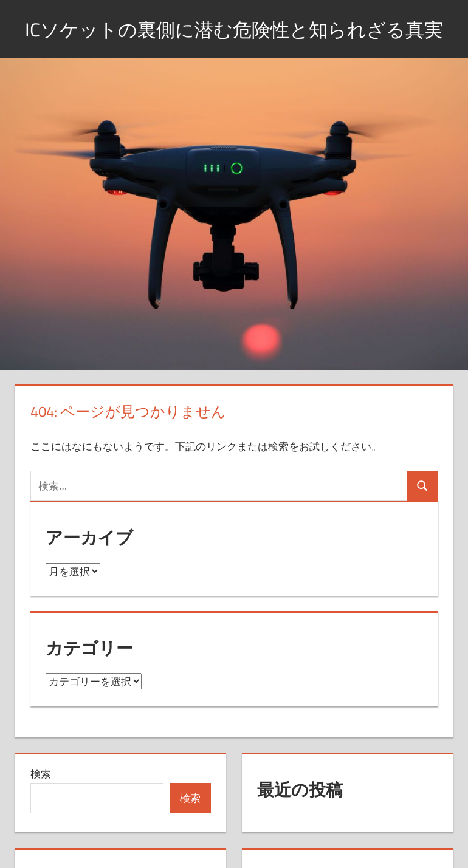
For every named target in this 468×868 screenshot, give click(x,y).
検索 (41, 805)
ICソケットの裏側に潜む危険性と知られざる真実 (234, 43)
